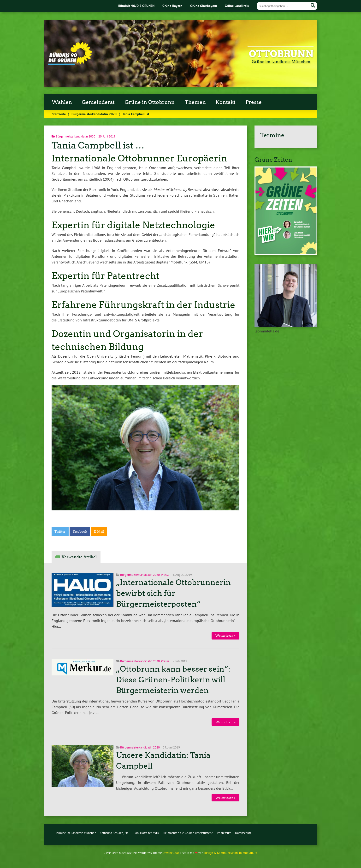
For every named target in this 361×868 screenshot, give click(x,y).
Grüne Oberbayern (204, 6)
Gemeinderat (98, 102)
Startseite (59, 114)
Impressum (224, 833)
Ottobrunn (281, 54)
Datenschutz (243, 833)
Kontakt (226, 102)
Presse (254, 102)
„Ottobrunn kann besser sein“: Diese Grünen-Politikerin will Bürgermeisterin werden (173, 680)
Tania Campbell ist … (98, 145)
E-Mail (99, 532)
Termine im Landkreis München (76, 833)
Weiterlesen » (225, 636)
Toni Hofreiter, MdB (146, 833)
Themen (195, 102)
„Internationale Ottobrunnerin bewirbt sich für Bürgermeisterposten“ (173, 593)
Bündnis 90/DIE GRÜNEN (136, 6)
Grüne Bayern (172, 6)
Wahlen (62, 102)
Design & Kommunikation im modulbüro (231, 853)
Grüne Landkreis (237, 6)
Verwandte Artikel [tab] (79, 557)
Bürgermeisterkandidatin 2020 (94, 114)
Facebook (80, 532)
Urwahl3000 (171, 853)
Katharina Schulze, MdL (115, 833)
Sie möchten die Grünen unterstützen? (188, 833)
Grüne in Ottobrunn (150, 102)
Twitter (60, 532)
